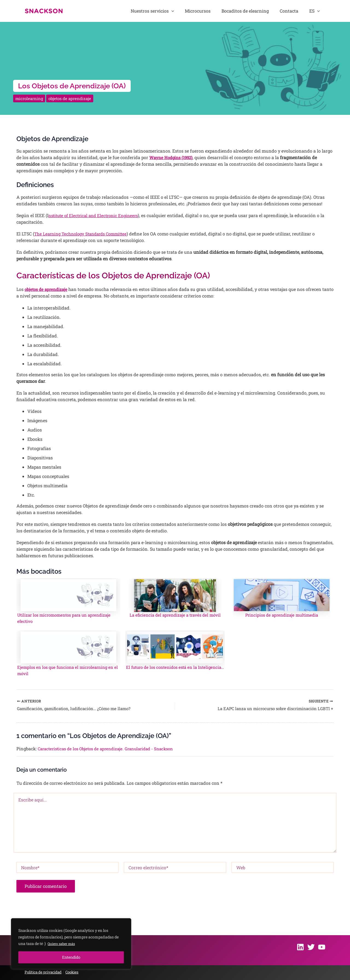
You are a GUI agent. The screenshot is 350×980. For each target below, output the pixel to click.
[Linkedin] (300, 947)
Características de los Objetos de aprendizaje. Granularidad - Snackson (111, 751)
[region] (71, 944)
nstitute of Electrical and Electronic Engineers (96, 215)
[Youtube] (322, 947)
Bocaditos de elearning (259, 11)
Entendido (71, 957)
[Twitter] (311, 947)
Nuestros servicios (178, 11)
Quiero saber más (63, 943)
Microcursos (218, 11)
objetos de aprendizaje (73, 98)
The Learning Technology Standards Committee (84, 234)
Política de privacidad (45, 972)
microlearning (30, 98)
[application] (197, 11)
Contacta (298, 11)
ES (318, 11)
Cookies (77, 972)
